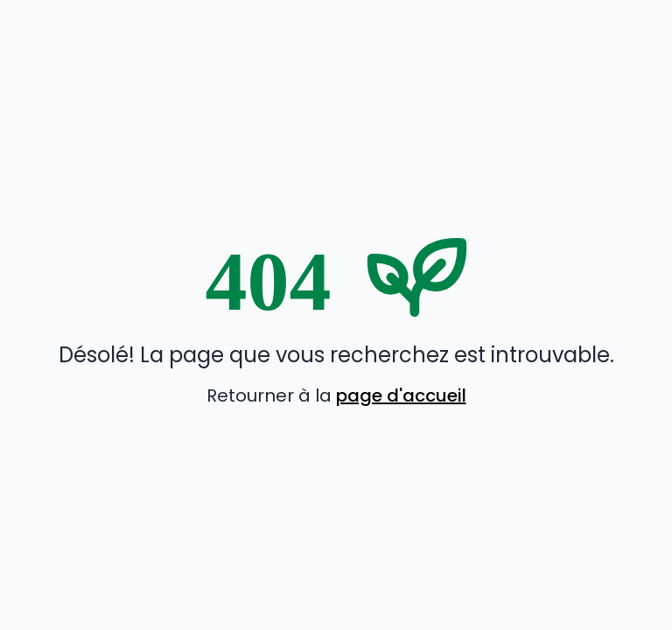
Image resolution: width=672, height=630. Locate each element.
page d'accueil (401, 395)
